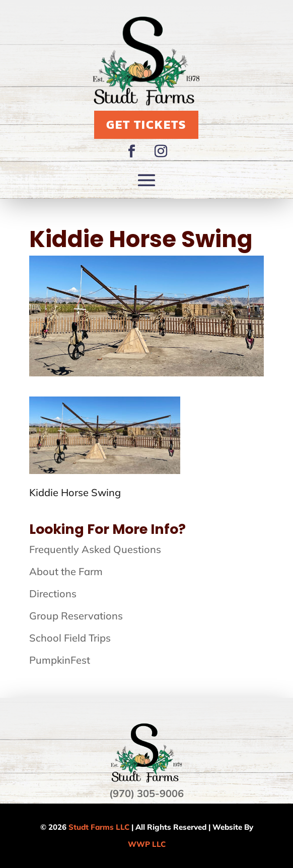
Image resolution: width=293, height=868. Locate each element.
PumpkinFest (60, 660)
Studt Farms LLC (99, 827)
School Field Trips (70, 638)
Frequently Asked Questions (95, 549)
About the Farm (66, 571)
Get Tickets (146, 125)
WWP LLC (147, 844)
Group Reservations (76, 616)
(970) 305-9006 (146, 793)
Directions (53, 594)
